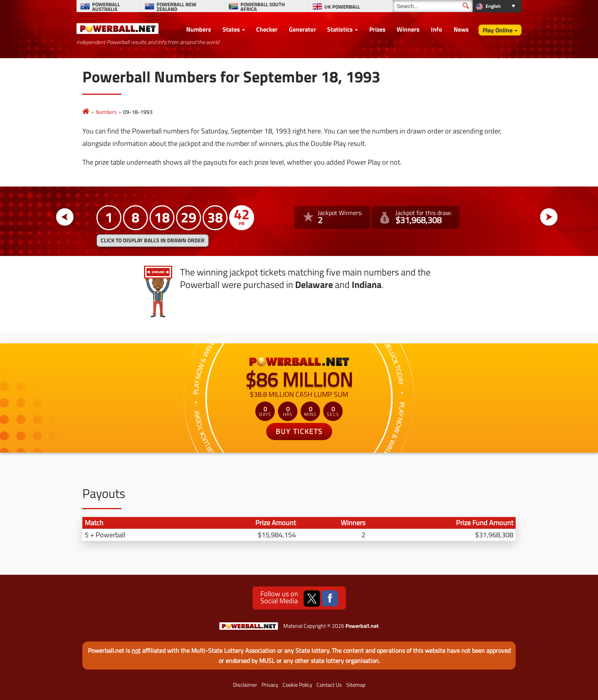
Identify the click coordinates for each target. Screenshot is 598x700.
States (231, 29)
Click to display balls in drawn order (153, 240)
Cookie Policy (297, 685)
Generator (303, 29)
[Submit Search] (466, 6)
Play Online (497, 30)
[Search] (433, 6)
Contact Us (329, 685)
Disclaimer (245, 685)
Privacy (270, 685)
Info (437, 29)
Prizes (377, 29)
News (461, 29)
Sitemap (356, 685)
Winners (408, 29)
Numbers (199, 29)
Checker (267, 29)
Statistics (340, 29)
